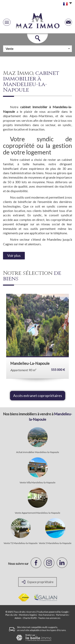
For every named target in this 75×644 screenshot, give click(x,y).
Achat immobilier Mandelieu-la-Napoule (38, 452)
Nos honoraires (47, 615)
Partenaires (62, 615)
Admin (18, 618)
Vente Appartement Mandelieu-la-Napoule (37, 513)
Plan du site (11, 615)
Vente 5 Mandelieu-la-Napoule (55, 543)
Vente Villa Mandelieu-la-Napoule (37, 483)
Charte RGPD (30, 618)
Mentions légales (28, 615)
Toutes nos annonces (49, 618)
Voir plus (14, 256)
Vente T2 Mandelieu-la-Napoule (21, 543)
